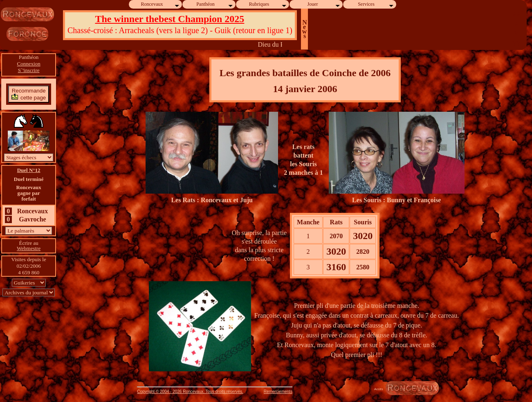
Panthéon (215, 4)
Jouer (324, 4)
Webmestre (29, 248)
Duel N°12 (29, 170)
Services (376, 4)
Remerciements (278, 392)
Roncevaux (161, 4)
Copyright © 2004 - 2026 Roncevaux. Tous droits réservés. (190, 392)
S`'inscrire (29, 70)
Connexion (29, 64)
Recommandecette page (29, 94)
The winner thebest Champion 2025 (169, 19)
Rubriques (268, 4)
